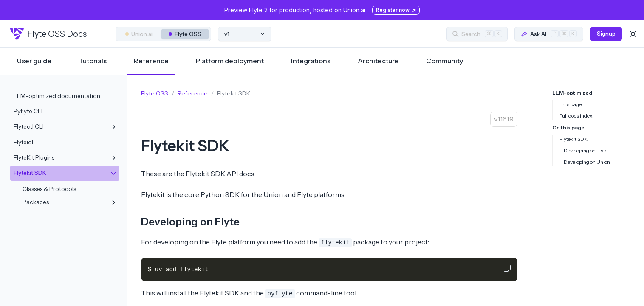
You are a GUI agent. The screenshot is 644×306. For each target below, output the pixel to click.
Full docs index (576, 116)
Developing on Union (587, 162)
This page (571, 104)
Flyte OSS (185, 34)
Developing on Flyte (190, 222)
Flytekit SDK (573, 139)
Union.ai (139, 34)
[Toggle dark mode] (633, 34)
